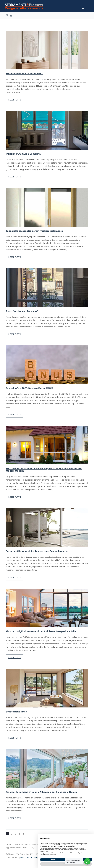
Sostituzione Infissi (18, 711)
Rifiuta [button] (53, 859)
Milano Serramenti (28, 857)
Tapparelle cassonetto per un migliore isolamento (36, 231)
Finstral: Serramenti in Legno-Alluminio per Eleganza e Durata (44, 792)
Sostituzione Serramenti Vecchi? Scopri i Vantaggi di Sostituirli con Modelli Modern (45, 469)
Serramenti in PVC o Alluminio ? (26, 73)
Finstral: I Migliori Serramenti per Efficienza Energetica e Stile (44, 631)
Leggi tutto (15, 100)
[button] (91, 837)
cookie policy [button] (72, 846)
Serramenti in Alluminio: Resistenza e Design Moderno (39, 551)
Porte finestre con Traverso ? (24, 311)
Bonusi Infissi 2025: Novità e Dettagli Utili (31, 388)
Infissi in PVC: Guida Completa (24, 154)
